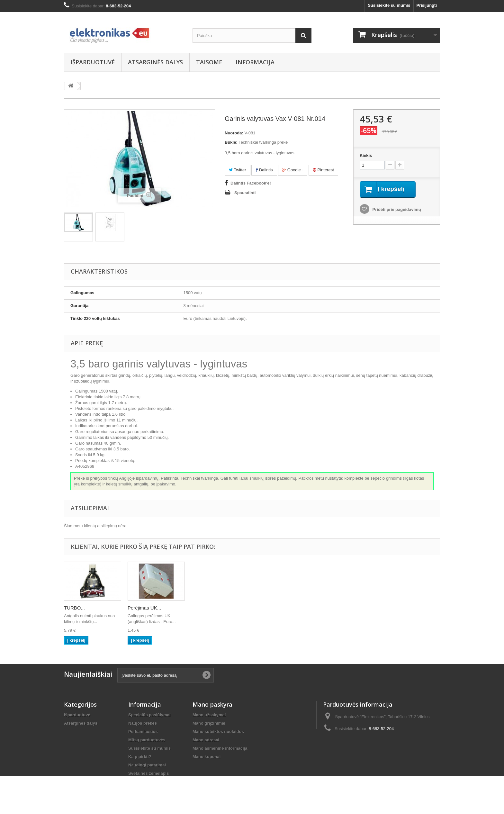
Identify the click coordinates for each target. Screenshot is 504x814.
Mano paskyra (212, 704)
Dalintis (264, 170)
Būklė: (231, 142)
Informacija (255, 62)
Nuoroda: (234, 133)
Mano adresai (206, 740)
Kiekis (366, 155)
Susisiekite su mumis (389, 5)
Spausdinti (245, 193)
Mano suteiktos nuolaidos (218, 732)
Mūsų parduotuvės (147, 740)
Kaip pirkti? (140, 757)
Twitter (238, 170)
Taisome (209, 62)
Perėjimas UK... (144, 608)
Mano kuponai (207, 757)
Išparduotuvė (93, 62)
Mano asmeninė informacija (220, 748)
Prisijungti (427, 5)
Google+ (293, 170)
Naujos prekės (143, 723)
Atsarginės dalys (155, 62)
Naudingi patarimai (147, 765)
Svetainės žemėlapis (148, 773)
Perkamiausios (143, 732)
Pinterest (323, 170)
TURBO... (74, 608)
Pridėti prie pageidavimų (396, 210)
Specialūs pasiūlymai (149, 715)
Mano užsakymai (209, 715)
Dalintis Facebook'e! (251, 183)
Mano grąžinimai (209, 723)
